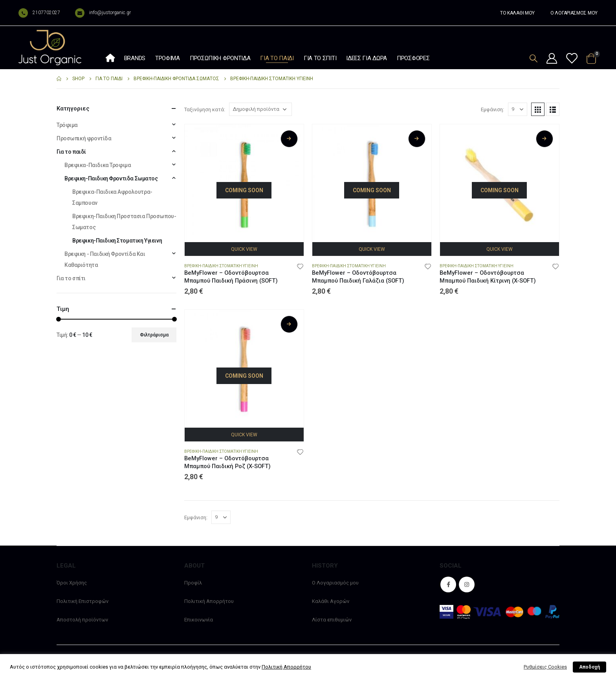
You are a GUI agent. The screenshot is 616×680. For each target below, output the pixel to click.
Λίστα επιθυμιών (332, 620)
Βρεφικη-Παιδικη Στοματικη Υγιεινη (221, 266)
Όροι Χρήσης (72, 583)
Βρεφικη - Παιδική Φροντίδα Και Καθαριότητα (105, 259)
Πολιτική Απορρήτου (209, 601)
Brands (135, 58)
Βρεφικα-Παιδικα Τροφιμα (98, 165)
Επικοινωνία (199, 620)
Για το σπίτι (320, 58)
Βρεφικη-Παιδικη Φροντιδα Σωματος (111, 178)
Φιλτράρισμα (154, 335)
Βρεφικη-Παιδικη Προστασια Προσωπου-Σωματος (124, 222)
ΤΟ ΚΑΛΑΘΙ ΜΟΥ (517, 13)
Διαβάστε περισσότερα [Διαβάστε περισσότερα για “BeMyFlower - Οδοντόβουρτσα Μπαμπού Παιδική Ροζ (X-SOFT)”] (289, 324)
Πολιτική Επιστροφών (82, 601)
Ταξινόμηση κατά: (205, 109)
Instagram (467, 584)
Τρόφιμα (168, 58)
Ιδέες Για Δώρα (367, 58)
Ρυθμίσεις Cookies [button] (545, 667)
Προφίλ (193, 583)
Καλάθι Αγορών (331, 601)
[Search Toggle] (533, 58)
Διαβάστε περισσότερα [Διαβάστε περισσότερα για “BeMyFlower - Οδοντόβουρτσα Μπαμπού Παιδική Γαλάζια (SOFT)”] (417, 139)
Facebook (448, 584)
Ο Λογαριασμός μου (335, 583)
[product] (244, 184)
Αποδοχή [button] (589, 667)
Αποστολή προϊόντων (82, 620)
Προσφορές (413, 58)
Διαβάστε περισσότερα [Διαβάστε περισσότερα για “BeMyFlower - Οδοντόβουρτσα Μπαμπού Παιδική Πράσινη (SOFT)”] (289, 139)
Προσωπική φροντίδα (220, 58)
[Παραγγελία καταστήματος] (260, 109)
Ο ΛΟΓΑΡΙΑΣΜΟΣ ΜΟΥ (574, 13)
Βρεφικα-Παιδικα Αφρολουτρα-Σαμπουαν (112, 197)
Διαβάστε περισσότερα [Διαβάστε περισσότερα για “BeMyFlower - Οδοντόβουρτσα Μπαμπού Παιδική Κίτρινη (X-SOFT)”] (544, 139)
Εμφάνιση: (492, 109)
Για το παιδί (277, 58)
